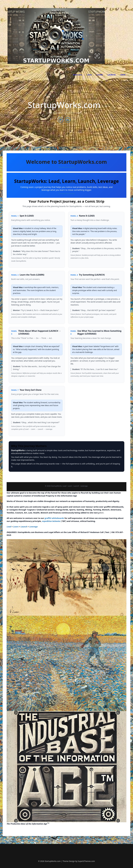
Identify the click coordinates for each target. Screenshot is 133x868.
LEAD (89, 75)
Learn (16, 527)
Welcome (78, 75)
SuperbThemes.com (86, 861)
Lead (9, 527)
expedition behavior (51, 521)
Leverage (34, 527)
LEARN (100, 75)
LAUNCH (112, 75)
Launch (24, 527)
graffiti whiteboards (54, 518)
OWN (123, 75)
